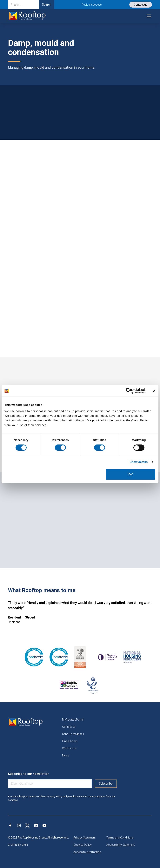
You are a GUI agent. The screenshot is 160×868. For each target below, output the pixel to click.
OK (131, 474)
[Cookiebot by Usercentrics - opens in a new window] (129, 391)
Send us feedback (73, 734)
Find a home (70, 741)
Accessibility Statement (121, 845)
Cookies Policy (83, 845)
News (66, 755)
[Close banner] (154, 391)
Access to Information (87, 852)
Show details (139, 462)
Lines (25, 845)
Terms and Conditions (120, 838)
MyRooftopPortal (73, 720)
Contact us (69, 727)
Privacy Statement (84, 838)
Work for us (69, 748)
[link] (27, 16)
